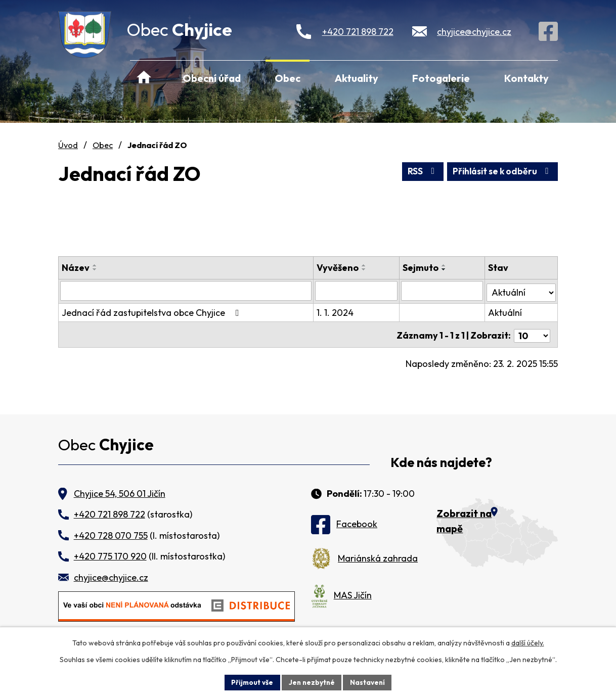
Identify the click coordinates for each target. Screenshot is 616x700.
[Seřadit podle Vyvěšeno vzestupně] (365, 265)
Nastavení (369, 682)
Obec (288, 78)
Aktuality (357, 78)
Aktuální (505, 311)
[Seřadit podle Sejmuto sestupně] (445, 269)
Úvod (144, 78)
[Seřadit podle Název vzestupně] (95, 265)
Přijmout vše (251, 682)
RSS (417, 171)
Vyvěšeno (339, 268)
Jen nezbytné (312, 682)
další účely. (528, 642)
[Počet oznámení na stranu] (532, 332)
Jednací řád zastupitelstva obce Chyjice (152, 311)
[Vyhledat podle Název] (186, 291)
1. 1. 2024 (336, 311)
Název (76, 268)
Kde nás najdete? (441, 463)
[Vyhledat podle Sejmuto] (443, 291)
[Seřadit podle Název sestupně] (95, 269)
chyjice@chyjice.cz (474, 32)
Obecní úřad (212, 78)
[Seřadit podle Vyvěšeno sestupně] (365, 269)
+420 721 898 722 (358, 32)
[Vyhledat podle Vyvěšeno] (357, 291)
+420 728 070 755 (111, 535)
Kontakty (526, 78)
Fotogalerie (441, 78)
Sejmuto (421, 268)
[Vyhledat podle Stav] (521, 290)
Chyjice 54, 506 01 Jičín (120, 494)
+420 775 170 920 (110, 556)
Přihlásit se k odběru (500, 171)
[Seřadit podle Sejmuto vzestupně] (445, 265)
